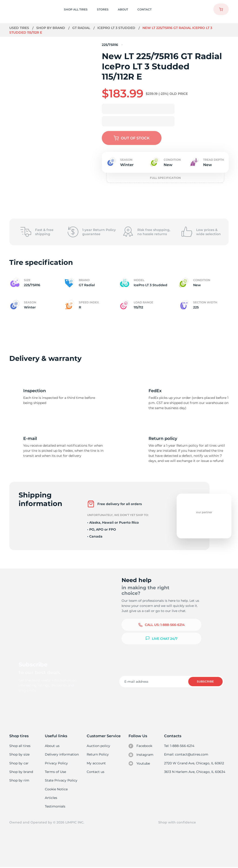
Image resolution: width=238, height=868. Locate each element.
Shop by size (19, 755)
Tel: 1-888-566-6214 (180, 746)
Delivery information (62, 755)
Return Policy (98, 755)
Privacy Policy (56, 763)
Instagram (141, 755)
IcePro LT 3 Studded (117, 28)
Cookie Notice (57, 789)
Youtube (140, 764)
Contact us (96, 772)
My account (96, 763)
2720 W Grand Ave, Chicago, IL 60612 (194, 763)
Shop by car (19, 763)
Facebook (141, 746)
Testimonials (56, 807)
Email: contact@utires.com (187, 755)
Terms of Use (56, 772)
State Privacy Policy (61, 781)
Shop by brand (51, 28)
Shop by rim (19, 781)
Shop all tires (20, 746)
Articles (51, 798)
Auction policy (99, 746)
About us (53, 746)
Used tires (20, 28)
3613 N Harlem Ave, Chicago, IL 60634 (195, 772)
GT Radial (82, 28)
